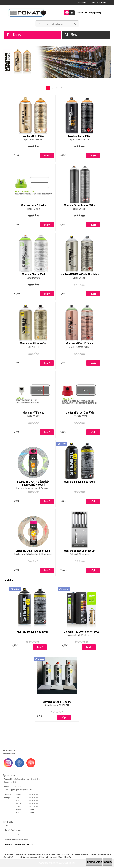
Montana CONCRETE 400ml (57, 703)
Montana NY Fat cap (33, 413)
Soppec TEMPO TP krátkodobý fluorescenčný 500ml (33, 484)
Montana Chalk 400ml (33, 275)
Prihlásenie (82, 3)
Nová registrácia (98, 3)
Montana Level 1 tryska (33, 206)
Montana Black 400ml (80, 136)
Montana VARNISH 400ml (33, 344)
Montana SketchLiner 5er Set (80, 552)
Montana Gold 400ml (33, 136)
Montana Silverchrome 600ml (80, 206)
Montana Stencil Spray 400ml (80, 483)
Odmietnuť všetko (94, 862)
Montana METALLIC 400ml (80, 344)
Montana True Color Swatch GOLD (81, 633)
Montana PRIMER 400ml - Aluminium (80, 275)
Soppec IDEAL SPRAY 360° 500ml (33, 552)
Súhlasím (108, 862)
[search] (75, 24)
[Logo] (27, 13)
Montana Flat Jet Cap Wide (80, 413)
